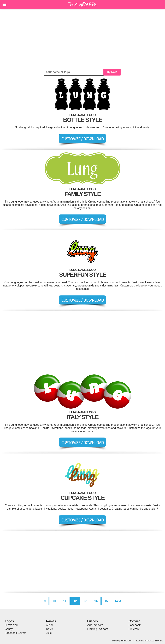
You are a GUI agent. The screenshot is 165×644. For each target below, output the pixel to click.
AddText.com (95, 625)
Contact (134, 621)
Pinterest (134, 629)
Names (51, 621)
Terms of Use (126, 641)
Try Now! (112, 72)
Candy (9, 629)
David (50, 629)
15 (106, 601)
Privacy (115, 641)
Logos (9, 621)
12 (75, 601)
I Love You (11, 625)
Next (118, 601)
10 (54, 601)
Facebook (135, 625)
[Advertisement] (82, 39)
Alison (50, 625)
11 (65, 601)
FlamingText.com (98, 629)
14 (96, 601)
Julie (49, 633)
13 (85, 601)
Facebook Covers (16, 633)
